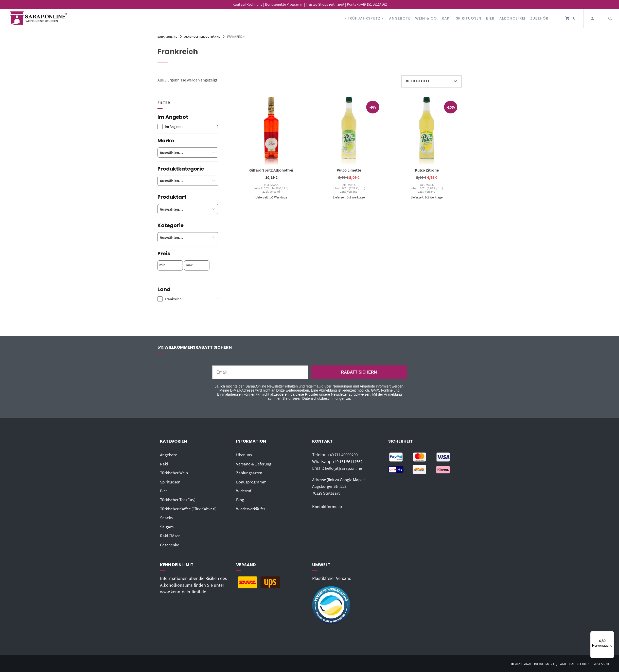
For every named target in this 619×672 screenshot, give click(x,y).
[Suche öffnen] (610, 18)
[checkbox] (188, 127)
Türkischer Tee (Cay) (179, 499)
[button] (214, 153)
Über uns (245, 455)
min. (163, 265)
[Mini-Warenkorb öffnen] (571, 18)
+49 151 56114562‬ (349, 462)
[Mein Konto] (592, 18)
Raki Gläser (171, 535)
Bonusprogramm (252, 482)
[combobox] (179, 153)
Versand (275, 192)
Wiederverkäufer (252, 508)
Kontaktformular (328, 506)
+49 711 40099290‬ (345, 455)
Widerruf (244, 491)
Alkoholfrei (512, 18)
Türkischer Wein (175, 473)
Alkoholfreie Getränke (205, 37)
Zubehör (539, 18)
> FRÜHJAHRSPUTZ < (364, 18)
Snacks (167, 517)
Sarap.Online (168, 37)
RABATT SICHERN (359, 372)
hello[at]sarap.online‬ (345, 468)
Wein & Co (426, 18)
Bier (490, 18)
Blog (241, 499)
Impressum (600, 663)
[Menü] (611, 634)
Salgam (167, 526)
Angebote (400, 18)
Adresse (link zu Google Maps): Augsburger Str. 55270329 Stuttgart (341, 486)
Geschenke (171, 544)
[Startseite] (38, 18)
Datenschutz (577, 663)
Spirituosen (469, 18)
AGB (559, 663)
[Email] (260, 372)
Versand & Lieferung (255, 464)
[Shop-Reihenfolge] (431, 81)
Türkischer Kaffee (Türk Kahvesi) (190, 508)
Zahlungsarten (250, 473)
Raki (446, 18)
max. (190, 265)
